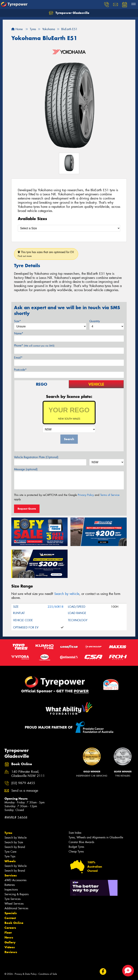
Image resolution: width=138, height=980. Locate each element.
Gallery (10, 942)
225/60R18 (56, 607)
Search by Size (14, 842)
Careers (10, 928)
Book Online (14, 923)
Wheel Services (14, 904)
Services (11, 875)
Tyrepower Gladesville (69, 13)
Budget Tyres (76, 847)
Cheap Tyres (76, 851)
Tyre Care (10, 852)
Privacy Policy (86, 495)
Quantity (95, 321)
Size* (17, 321)
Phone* (34, 346)
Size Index (75, 833)
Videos (10, 947)
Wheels (10, 861)
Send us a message (25, 791)
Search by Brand (15, 847)
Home (17, 29)
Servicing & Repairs (17, 894)
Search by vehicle (67, 594)
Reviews (11, 952)
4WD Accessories (15, 880)
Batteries (10, 885)
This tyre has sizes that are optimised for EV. (46, 254)
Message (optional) (26, 469)
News (9, 937)
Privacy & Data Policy (26, 974)
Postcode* (20, 370)
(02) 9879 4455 (23, 783)
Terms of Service (110, 495)
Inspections (11, 890)
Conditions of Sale (48, 974)
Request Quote (27, 509)
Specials (11, 913)
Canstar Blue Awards (81, 842)
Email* (18, 358)
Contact (10, 918)
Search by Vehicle (16, 838)
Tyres (8, 833)
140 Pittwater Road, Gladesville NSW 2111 (28, 774)
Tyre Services (12, 899)
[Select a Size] (69, 228)
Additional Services (16, 908)
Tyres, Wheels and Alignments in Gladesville (96, 837)
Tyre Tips (10, 856)
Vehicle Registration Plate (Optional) (36, 457)
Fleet (8, 933)
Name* (19, 333)
